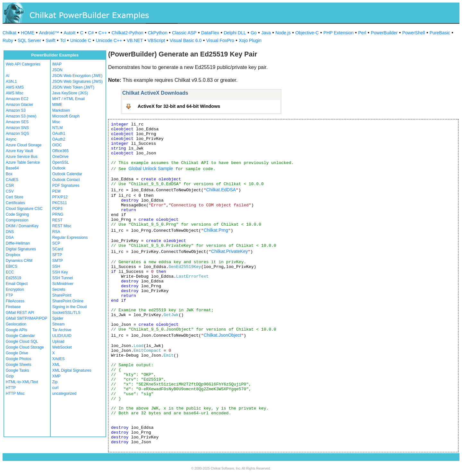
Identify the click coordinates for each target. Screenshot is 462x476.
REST (57, 220)
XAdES (59, 359)
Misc (56, 122)
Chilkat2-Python (128, 33)
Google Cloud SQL (22, 342)
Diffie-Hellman (18, 243)
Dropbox (13, 255)
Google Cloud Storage (25, 347)
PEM (56, 191)
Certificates (15, 203)
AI (8, 76)
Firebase (13, 307)
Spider (58, 318)
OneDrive (60, 157)
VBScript (156, 40)
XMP (56, 376)
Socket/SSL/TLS (66, 313)
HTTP (11, 388)
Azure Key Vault (19, 151)
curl (55, 388)
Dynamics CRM (19, 261)
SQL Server (29, 40)
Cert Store (15, 197)
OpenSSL (61, 162)
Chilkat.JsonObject (222, 335)
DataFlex (210, 33)
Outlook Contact (66, 180)
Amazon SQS (17, 134)
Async (11, 139)
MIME (57, 105)
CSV (10, 191)
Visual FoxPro (220, 40)
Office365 (60, 151)
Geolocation (16, 324)
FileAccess (15, 301)
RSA (56, 232)
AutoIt (70, 33)
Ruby (8, 40)
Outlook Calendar (67, 174)
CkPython (158, 33)
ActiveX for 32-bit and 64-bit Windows (179, 106)
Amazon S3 (16, 110)
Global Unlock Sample (151, 169)
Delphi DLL (235, 33)
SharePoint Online (68, 301)
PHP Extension (338, 33)
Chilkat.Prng (216, 230)
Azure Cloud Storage (24, 145)
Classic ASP (184, 33)
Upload (58, 342)
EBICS (12, 266)
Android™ (49, 33)
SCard (58, 249)
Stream (59, 324)
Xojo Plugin (250, 40)
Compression (17, 220)
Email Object (17, 284)
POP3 (57, 209)
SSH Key (60, 272)
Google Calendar (20, 336)
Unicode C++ (109, 40)
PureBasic (440, 33)
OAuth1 (59, 134)
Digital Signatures (21, 249)
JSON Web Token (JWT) (73, 87)
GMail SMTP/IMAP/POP (26, 318)
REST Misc (62, 226)
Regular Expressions (70, 238)
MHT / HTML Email (68, 99)
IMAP (57, 64)
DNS (10, 232)
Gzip (10, 376)
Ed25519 (13, 278)
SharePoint (62, 295)
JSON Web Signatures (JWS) (77, 82)
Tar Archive (62, 330)
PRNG (58, 214)
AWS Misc (15, 93)
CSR (10, 186)
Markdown (61, 110)
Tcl (63, 40)
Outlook (59, 168)
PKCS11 (60, 203)
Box (9, 174)
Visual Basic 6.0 (186, 40)
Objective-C (307, 33)
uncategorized (64, 394)
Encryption (15, 290)
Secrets (59, 290)
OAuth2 (59, 139)
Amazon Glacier (19, 105)
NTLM (58, 128)
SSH (56, 266)
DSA (10, 238)
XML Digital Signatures (72, 370)
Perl (362, 33)
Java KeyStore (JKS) (70, 93)
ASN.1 (11, 82)
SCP (56, 243)
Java (266, 33)
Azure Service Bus (22, 157)
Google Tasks (17, 370)
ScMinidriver (63, 284)
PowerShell (414, 33)
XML (56, 365)
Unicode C (81, 40)
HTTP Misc (15, 394)
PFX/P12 (60, 197)
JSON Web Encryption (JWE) (77, 76)
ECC (10, 272)
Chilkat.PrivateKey (229, 251)
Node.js (283, 33)
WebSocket (62, 347)
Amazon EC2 (17, 99)
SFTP (57, 255)
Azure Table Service (23, 162)
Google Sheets (18, 365)
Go (254, 33)
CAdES (12, 180)
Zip (55, 382)
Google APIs (17, 330)
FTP (9, 295)
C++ (103, 33)
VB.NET (135, 40)
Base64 (12, 168)
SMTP (58, 261)
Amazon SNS (17, 128)
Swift (50, 40)
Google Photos (18, 359)
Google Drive (17, 353)
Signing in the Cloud (69, 307)
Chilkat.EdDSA (221, 190)
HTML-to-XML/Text (22, 382)
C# (91, 33)
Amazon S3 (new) (21, 116)
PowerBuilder (384, 33)
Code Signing (17, 214)
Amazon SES (17, 122)
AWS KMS (15, 87)
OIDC (57, 145)
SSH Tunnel (63, 278)
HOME (28, 33)
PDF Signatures (66, 186)
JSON (57, 70)
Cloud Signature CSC (24, 209)
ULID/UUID (62, 336)
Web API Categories (23, 64)
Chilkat (9, 33)
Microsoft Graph (66, 116)
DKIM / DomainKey (22, 226)
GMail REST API (20, 313)
